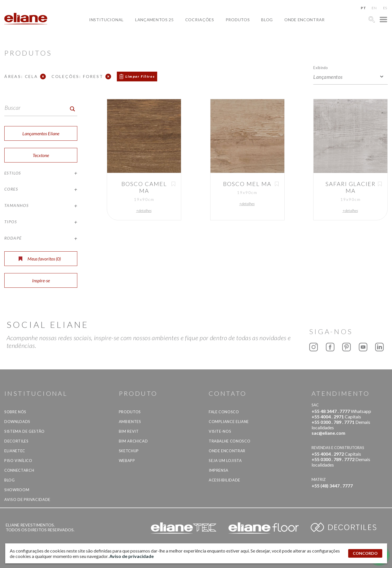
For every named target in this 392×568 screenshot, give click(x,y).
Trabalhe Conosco (230, 441)
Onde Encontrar (305, 20)
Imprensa (219, 470)
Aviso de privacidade (27, 500)
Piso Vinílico (18, 461)
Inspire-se (41, 280)
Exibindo (321, 67)
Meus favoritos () (40, 259)
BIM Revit (129, 431)
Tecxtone (41, 155)
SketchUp (129, 451)
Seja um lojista (225, 461)
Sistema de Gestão (24, 431)
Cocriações (200, 20)
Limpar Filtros (140, 76)
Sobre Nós (15, 412)
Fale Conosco (224, 412)
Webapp (127, 461)
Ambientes (130, 422)
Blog (267, 20)
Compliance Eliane (229, 422)
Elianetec (15, 451)
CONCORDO (365, 553)
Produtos (238, 20)
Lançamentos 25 (154, 20)
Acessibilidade (224, 480)
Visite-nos (220, 431)
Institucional (106, 20)
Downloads (17, 422)
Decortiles (16, 441)
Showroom (17, 490)
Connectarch (19, 470)
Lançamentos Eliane (41, 133)
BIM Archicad (133, 441)
